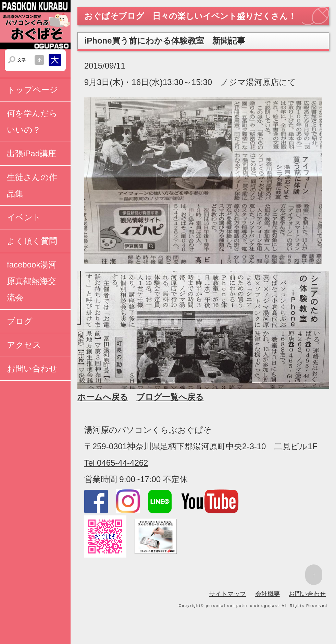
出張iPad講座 (32, 153)
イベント (24, 217)
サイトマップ (227, 594)
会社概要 (267, 594)
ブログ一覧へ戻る (170, 397)
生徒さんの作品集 (32, 185)
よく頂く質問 (32, 241)
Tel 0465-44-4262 (116, 463)
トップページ (32, 90)
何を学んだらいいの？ (32, 122)
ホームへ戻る (103, 397)
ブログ (20, 321)
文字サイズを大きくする (55, 60)
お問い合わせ (32, 368)
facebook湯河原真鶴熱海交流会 (32, 281)
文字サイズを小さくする (39, 60)
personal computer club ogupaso (243, 606)
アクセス (24, 345)
